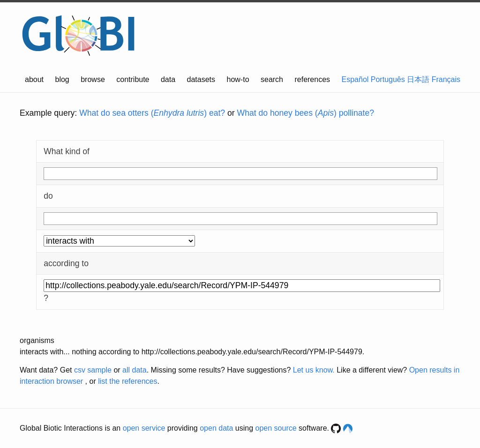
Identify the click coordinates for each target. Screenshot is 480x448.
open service (144, 428)
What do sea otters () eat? (152, 113)
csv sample (93, 370)
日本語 (418, 79)
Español (355, 79)
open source (276, 428)
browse (93, 79)
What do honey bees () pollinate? (306, 113)
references (312, 79)
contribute (133, 79)
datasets (201, 79)
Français (446, 79)
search (272, 79)
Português (388, 79)
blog (62, 79)
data (168, 79)
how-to (238, 79)
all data (135, 370)
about (34, 79)
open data (216, 428)
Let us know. (314, 370)
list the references (127, 381)
